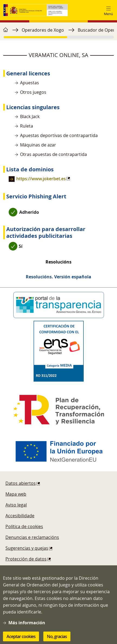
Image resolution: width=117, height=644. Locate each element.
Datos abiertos (21, 483)
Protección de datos (26, 559)
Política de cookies (24, 526)
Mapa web (16, 494)
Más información (27, 626)
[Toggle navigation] (108, 10)
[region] (58, 33)
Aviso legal (16, 505)
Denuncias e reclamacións (32, 537)
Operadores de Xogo (43, 30)
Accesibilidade (20, 516)
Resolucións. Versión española (58, 277)
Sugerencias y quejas (27, 548)
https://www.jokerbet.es (41, 179)
